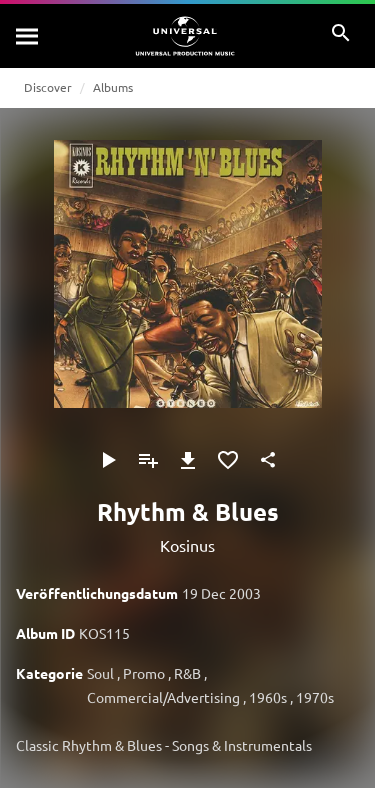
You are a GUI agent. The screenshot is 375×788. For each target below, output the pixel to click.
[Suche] (28, 36)
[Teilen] (268, 460)
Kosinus (187, 545)
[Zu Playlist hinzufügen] (148, 460)
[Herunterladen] (188, 460)
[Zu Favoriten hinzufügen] (228, 460)
